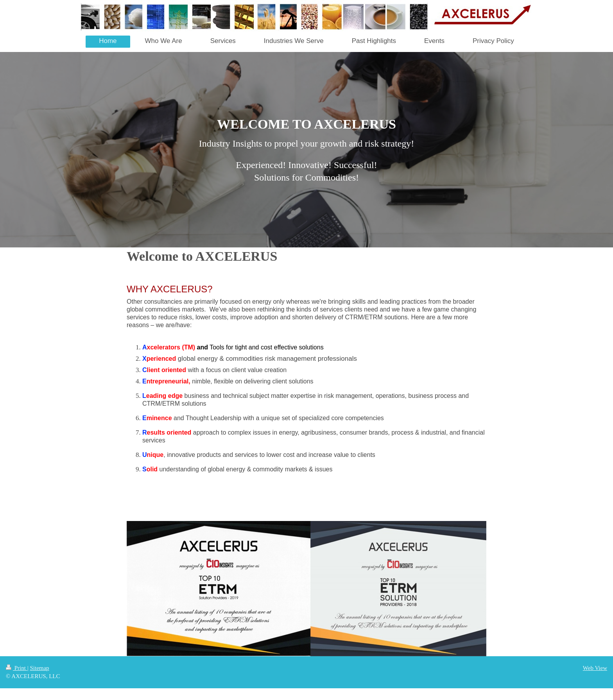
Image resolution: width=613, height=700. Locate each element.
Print (17, 668)
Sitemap (39, 668)
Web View (595, 668)
